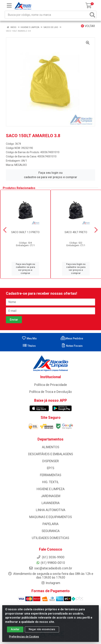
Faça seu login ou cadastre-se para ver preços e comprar (50, 175)
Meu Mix (29, 338)
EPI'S (51, 468)
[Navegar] (5, 230)
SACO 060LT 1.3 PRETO (25, 232)
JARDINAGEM (51, 496)
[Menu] (9, 6)
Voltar (88, 26)
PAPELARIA (50, 524)
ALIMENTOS (51, 447)
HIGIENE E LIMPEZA (51, 489)
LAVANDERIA (51, 503)
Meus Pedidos (72, 338)
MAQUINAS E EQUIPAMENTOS (51, 517)
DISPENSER (50, 461)
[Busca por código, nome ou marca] (47, 15)
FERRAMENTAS (51, 475)
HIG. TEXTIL (50, 482)
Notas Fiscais (72, 346)
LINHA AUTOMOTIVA (51, 510)
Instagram (51, 583)
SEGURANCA (51, 531)
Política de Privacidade (51, 385)
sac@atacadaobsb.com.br (50, 568)
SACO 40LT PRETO (76, 232)
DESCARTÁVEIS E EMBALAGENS (51, 454)
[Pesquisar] (92, 15)
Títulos (29, 346)
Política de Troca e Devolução (50, 392)
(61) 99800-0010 (50, 563)
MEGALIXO (21, 165)
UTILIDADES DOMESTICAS (50, 538)
